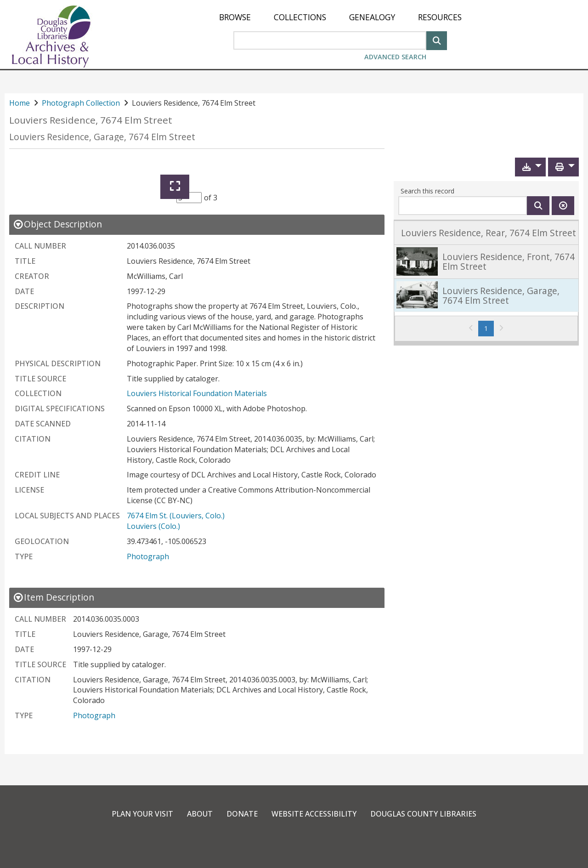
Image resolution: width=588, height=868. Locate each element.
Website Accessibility (314, 814)
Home (20, 103)
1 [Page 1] (489, 328)
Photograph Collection (81, 103)
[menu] (340, 17)
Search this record (427, 191)
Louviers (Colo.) (153, 526)
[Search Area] (330, 40)
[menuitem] (235, 17)
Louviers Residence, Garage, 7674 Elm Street (102, 137)
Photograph (148, 556)
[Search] (437, 40)
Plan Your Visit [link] (142, 814)
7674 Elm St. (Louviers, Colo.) (176, 516)
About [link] (200, 814)
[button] (530, 167)
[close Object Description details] (57, 224)
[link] (486, 233)
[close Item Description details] (54, 597)
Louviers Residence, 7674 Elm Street (91, 120)
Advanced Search (395, 57)
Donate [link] (242, 814)
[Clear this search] (563, 206)
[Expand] (175, 187)
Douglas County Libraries (423, 814)
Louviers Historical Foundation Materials (197, 393)
